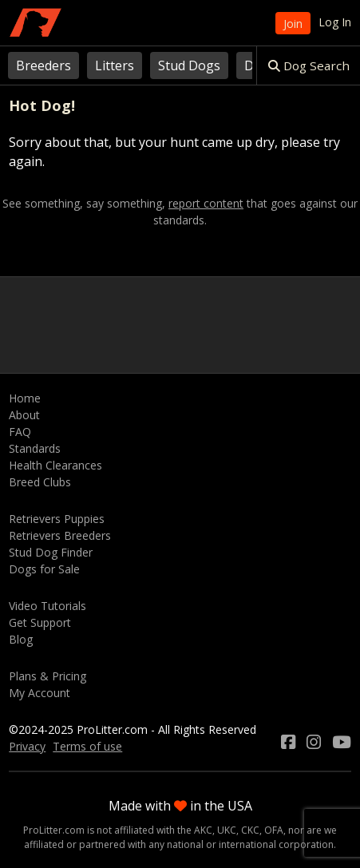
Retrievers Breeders (60, 535)
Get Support (40, 622)
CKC (250, 830)
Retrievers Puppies (57, 519)
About (24, 415)
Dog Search (309, 65)
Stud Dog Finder (51, 552)
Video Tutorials (47, 606)
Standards (35, 448)
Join (293, 24)
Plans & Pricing (47, 676)
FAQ (20, 432)
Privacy (27, 746)
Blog (21, 639)
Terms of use (87, 746)
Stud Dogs (189, 65)
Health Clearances (55, 465)
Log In (335, 22)
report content (206, 204)
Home (25, 398)
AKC (203, 830)
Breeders (44, 65)
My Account (40, 693)
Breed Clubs (40, 482)
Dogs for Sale (44, 569)
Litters (115, 65)
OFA (274, 830)
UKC (227, 830)
